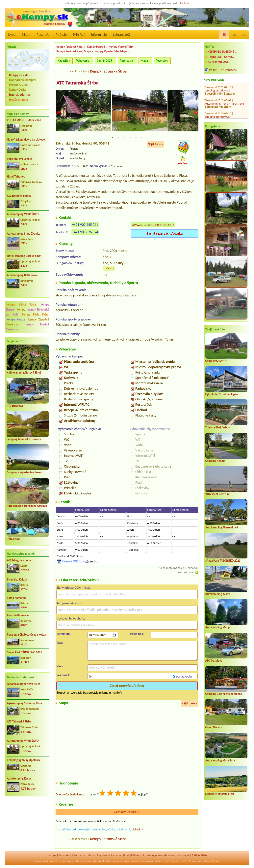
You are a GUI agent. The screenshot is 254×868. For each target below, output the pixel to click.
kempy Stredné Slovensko (28, 327)
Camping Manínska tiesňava (24, 439)
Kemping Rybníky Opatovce (24, 760)
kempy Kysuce (16, 319)
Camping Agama (215, 461)
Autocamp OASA (219, 62)
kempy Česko (18, 90)
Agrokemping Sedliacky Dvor (25, 703)
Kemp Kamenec (16, 598)
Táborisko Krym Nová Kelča (24, 684)
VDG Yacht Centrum (217, 494)
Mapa (26, 35)
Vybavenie (83, 61)
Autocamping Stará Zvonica (24, 234)
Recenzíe (43, 35)
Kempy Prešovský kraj (70, 47)
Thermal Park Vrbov (218, 427)
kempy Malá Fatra (35, 315)
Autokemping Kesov (19, 779)
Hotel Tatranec (16, 177)
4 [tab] (130, 138)
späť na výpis (79, 71)
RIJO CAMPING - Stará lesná (24, 120)
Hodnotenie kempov (23, 80)
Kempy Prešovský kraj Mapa (74, 51)
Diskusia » (137, 830)
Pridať (213, 70)
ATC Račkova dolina (19, 196)
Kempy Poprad (96, 47)
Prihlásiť (79, 35)
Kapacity (63, 61)
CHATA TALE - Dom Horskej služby (226, 105)
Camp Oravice (214, 727)
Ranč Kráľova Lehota (20, 159)
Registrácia (104, 855)
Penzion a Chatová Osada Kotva (26, 635)
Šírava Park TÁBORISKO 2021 (25, 652)
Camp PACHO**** (216, 361)
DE (244, 35)
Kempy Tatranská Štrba (108, 71)
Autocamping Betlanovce (22, 275)
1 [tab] (112, 138)
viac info (184, 3)
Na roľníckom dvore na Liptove (26, 140)
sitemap (118, 855)
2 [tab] (118, 138)
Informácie (99, 35)
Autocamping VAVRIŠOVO (23, 214)
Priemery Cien (18, 85)
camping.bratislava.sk (217, 94)
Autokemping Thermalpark (222, 527)
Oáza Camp (13, 539)
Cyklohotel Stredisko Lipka (222, 394)
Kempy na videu (20, 75)
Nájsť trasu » (156, 145)
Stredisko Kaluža (17, 580)
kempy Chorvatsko (171, 861)
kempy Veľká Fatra (21, 305)
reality (55, 861)
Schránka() (122, 35)
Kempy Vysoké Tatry (121, 47)
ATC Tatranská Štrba (19, 721)
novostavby (119, 861)
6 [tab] (142, 138)
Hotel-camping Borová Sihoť (24, 256)
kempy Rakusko (213, 861)
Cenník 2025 (104, 61)
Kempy (52, 855)
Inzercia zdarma (19, 95)
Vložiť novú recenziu (127, 812)
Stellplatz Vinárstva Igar (220, 794)
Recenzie (161, 61)
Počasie (61, 35)
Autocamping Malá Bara (220, 760)
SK (224, 35)
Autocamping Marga (218, 627)
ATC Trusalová (15, 406)
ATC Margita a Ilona (19, 560)
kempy (22, 310)
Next (196, 113)
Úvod (12, 35)
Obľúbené (231, 70)
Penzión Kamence (18, 615)
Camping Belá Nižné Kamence (224, 694)
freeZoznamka (18, 100)
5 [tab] (136, 138)
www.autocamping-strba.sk (151, 225)
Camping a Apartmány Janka (24, 472)
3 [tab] (124, 138)
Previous (58, 113)
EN (234, 35)
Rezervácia (126, 61)
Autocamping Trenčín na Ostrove (27, 506)
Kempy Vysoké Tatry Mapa (111, 51)
